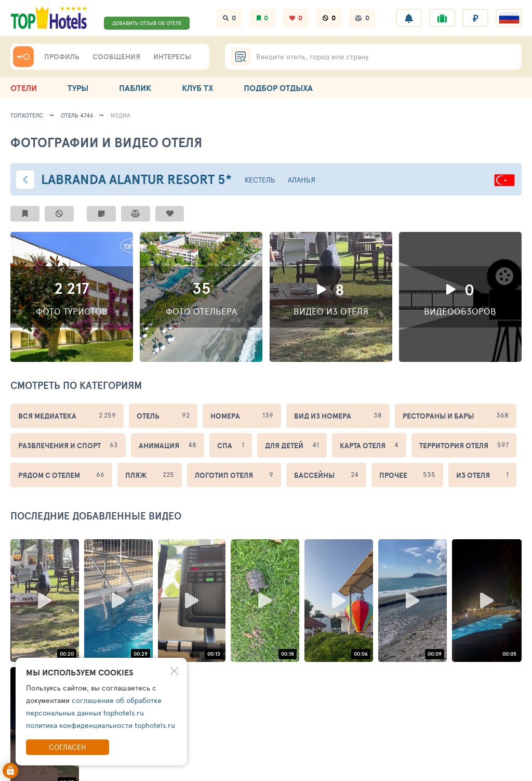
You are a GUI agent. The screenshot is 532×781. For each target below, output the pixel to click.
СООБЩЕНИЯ (116, 57)
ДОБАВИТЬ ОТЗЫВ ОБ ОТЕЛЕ (147, 23)
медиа (121, 115)
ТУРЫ (78, 88)
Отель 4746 (77, 115)
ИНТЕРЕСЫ (172, 57)
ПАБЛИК (135, 88)
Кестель (260, 180)
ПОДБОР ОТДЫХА (278, 88)
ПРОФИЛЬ (62, 57)
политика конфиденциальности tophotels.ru (101, 725)
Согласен (68, 747)
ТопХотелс (27, 115)
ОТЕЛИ (24, 88)
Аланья (302, 180)
